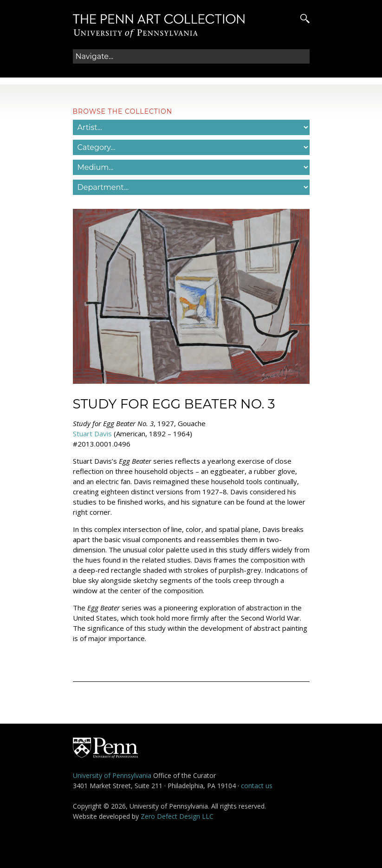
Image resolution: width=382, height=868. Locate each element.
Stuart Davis (92, 434)
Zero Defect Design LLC (177, 816)
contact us (257, 786)
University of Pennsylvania (112, 775)
